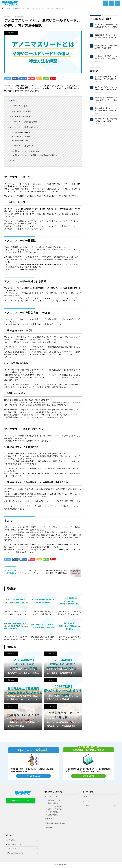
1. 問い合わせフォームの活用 (22, 132)
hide (15, 101)
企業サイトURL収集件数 (55, 809)
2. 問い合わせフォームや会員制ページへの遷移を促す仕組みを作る (36, 155)
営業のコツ (11, 33)
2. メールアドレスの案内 (21, 137)
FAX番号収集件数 (53, 812)
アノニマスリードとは (18, 106)
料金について (49, 819)
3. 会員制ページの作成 (20, 141)
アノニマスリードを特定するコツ (22, 146)
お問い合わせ (49, 828)
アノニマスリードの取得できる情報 (23, 122)
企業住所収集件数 (53, 815)
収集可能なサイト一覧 (54, 800)
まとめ (12, 160)
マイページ (86, 801)
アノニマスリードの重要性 (19, 116)
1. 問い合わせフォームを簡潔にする (25, 151)
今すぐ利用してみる (34, 776)
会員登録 (86, 797)
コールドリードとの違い (21, 111)
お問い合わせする (88, 776)
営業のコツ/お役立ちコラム (15, 853)
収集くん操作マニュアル (14, 844)
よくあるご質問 (11, 849)
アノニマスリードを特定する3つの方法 (24, 127)
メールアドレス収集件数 (55, 806)
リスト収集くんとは (51, 797)
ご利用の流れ (10, 840)
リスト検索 (86, 805)
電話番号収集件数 (53, 803)
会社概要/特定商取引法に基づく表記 (56, 823)
